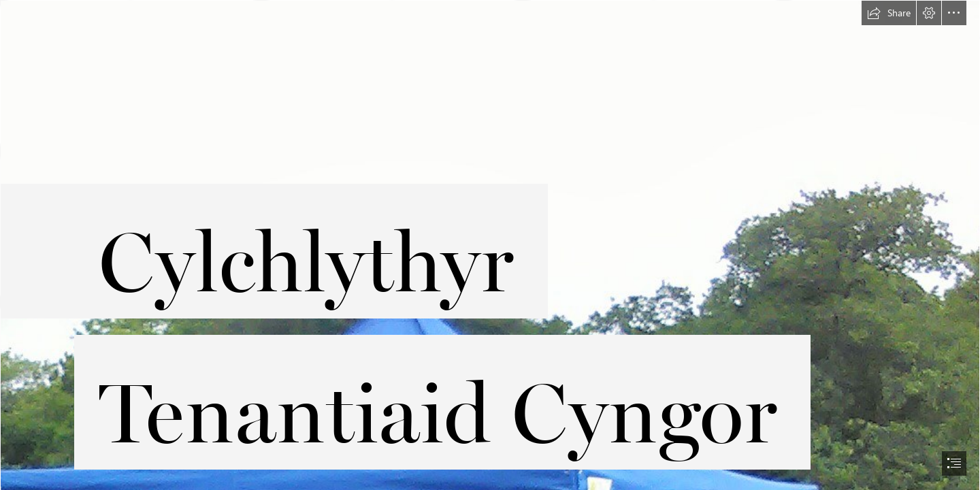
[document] (490, 245)
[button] (889, 13)
